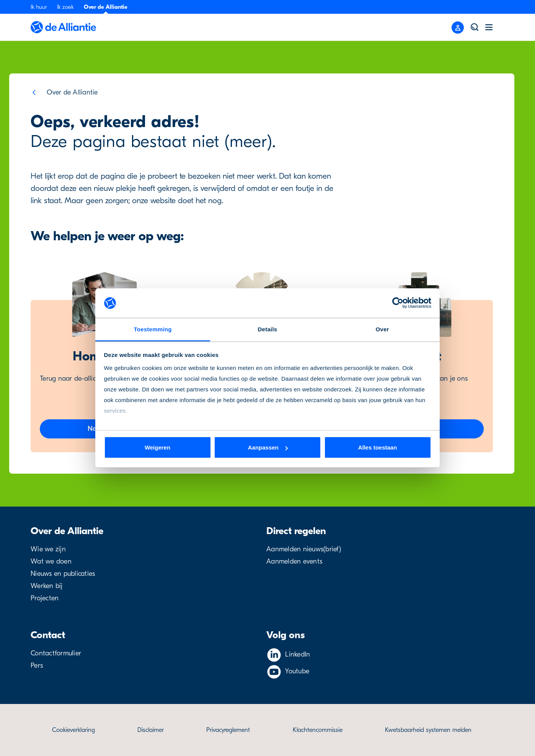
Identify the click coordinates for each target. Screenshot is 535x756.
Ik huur (39, 7)
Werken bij (47, 586)
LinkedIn (298, 654)
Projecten (45, 598)
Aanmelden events (294, 561)
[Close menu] (458, 28)
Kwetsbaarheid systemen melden (428, 730)
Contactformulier (56, 653)
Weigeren (157, 447)
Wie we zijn (48, 549)
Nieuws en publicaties (63, 574)
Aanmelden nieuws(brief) (304, 549)
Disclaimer (151, 730)
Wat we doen (51, 561)
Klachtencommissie (318, 730)
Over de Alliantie (106, 7)
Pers (37, 666)
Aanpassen (268, 447)
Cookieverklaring (73, 730)
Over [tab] (382, 329)
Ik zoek (65, 7)
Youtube (297, 671)
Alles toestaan (378, 447)
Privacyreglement (228, 730)
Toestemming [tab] (153, 329)
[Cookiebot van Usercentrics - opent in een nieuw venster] (398, 303)
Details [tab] (268, 329)
